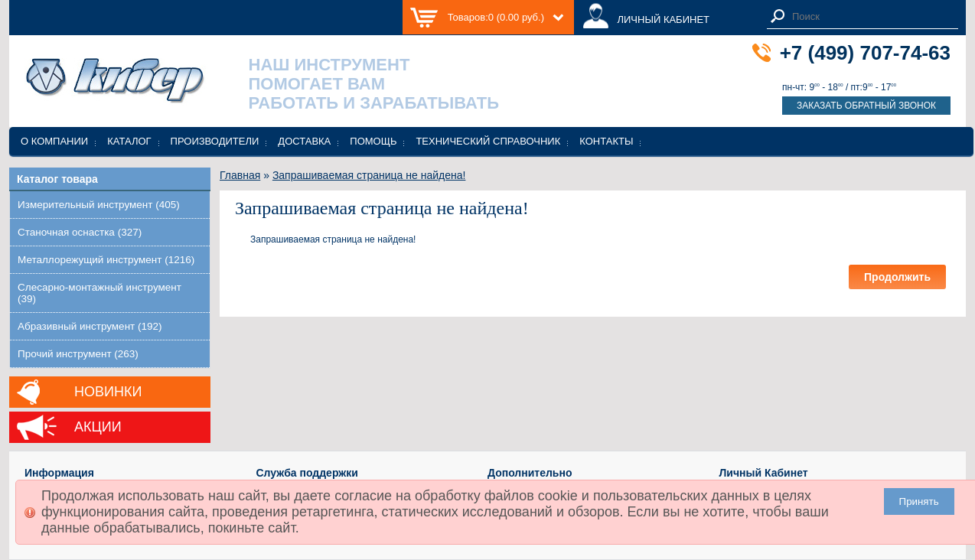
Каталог (129, 141)
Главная (240, 175)
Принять (919, 501)
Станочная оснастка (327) (80, 232)
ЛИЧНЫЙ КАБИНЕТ (663, 20)
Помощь (373, 141)
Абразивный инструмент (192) (90, 326)
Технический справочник (488, 141)
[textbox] (871, 16)
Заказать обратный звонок (866, 106)
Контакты (606, 141)
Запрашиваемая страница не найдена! (369, 175)
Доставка (304, 141)
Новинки (108, 392)
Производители (215, 141)
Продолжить (897, 277)
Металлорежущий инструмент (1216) (106, 260)
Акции (98, 427)
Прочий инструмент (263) (78, 354)
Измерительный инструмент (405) (99, 205)
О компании (54, 141)
